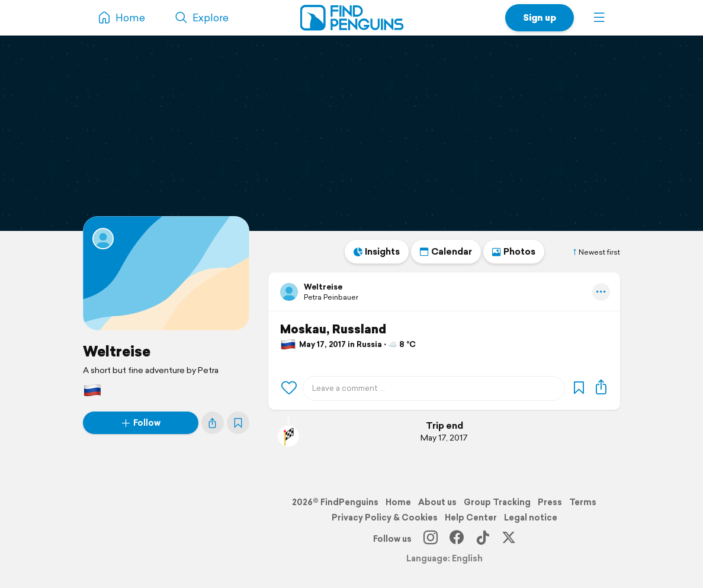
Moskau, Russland (333, 329)
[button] (599, 18)
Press (550, 502)
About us (437, 502)
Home (398, 502)
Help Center (471, 518)
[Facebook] (457, 539)
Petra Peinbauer (331, 297)
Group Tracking (497, 502)
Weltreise (117, 351)
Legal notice (531, 518)
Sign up (540, 17)
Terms (583, 502)
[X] (509, 539)
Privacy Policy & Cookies (385, 518)
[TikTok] (483, 539)
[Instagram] (431, 539)
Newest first (596, 252)
